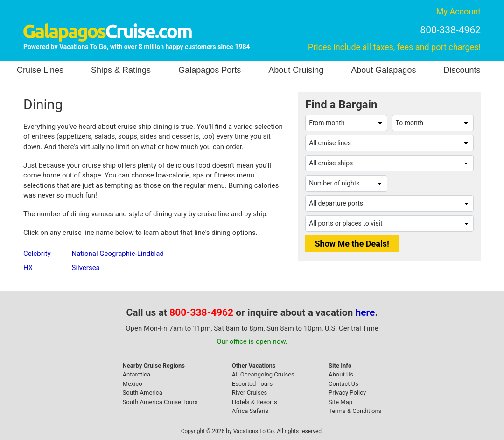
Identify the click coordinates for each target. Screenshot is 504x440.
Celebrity (37, 254)
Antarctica (136, 374)
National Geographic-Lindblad (117, 254)
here (365, 312)
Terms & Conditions (355, 411)
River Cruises (249, 393)
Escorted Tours (252, 384)
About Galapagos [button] (383, 70)
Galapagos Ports (210, 70)
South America (143, 393)
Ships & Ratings (121, 70)
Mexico (133, 384)
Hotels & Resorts (255, 402)
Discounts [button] (462, 70)
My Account (458, 11)
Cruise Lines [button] (40, 70)
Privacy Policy (347, 393)
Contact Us (343, 384)
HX (28, 268)
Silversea (85, 268)
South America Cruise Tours (160, 402)
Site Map (340, 402)
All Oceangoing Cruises (263, 374)
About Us (341, 374)
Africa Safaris (250, 411)
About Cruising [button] (296, 70)
